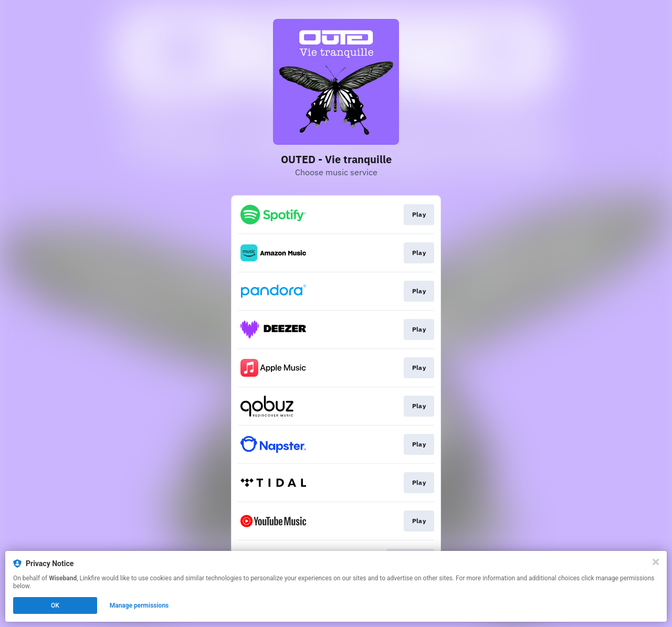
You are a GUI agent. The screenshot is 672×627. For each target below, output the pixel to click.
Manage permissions (139, 605)
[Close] (656, 562)
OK (55, 605)
